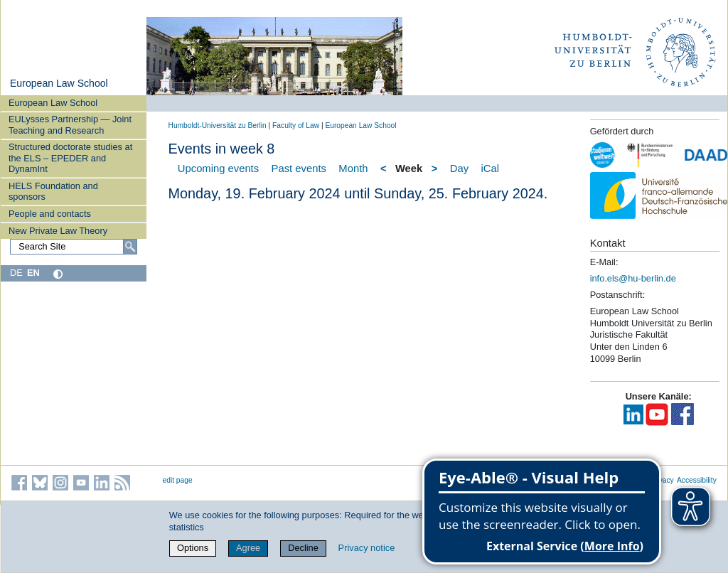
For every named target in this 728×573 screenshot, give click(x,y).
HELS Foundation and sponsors (53, 191)
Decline (303, 548)
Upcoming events (218, 168)
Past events (299, 168)
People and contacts (50, 214)
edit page (178, 480)
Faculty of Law (296, 125)
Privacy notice (367, 548)
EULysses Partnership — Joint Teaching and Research (70, 124)
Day (459, 168)
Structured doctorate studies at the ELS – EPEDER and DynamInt (70, 158)
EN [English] (33, 273)
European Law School (59, 83)
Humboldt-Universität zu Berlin (218, 125)
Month (353, 168)
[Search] (130, 247)
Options (193, 548)
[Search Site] (74, 247)
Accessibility (697, 480)
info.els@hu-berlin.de (633, 278)
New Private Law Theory (58, 231)
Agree (248, 548)
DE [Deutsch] (16, 273)
